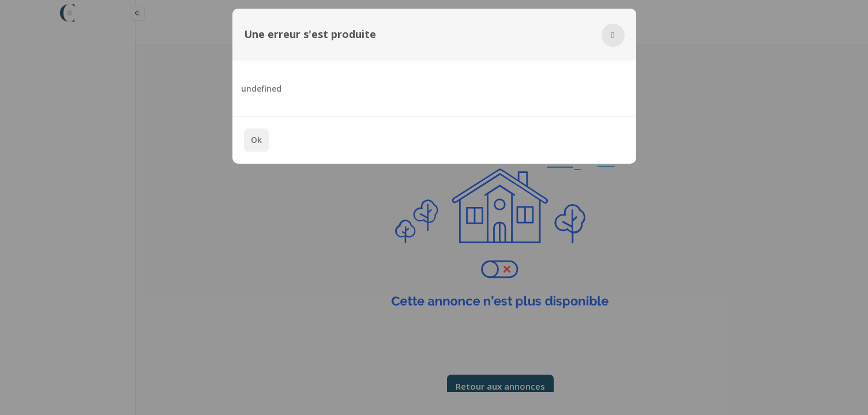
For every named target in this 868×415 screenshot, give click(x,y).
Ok (256, 140)
